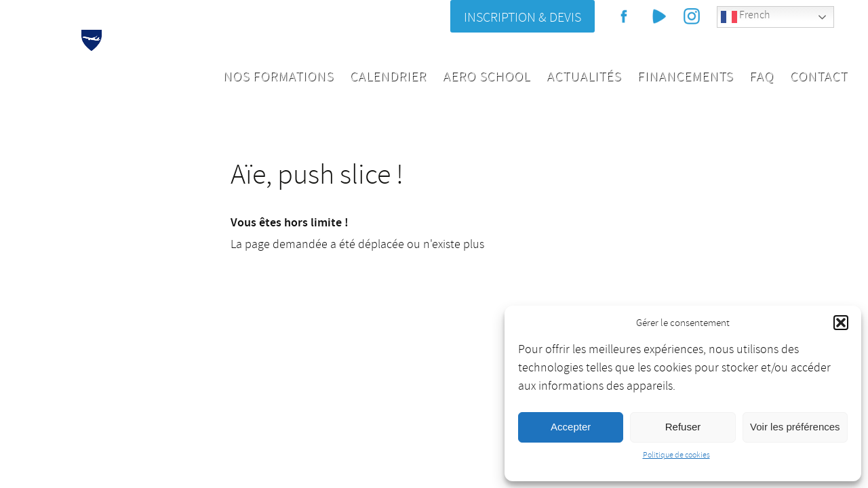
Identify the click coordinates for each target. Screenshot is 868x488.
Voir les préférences (795, 427)
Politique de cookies (676, 455)
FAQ (762, 76)
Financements (685, 76)
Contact (819, 76)
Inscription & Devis (522, 17)
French (745, 17)
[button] (841, 323)
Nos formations (278, 76)
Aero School (487, 76)
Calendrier (388, 76)
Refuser (683, 427)
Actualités (584, 76)
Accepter (571, 427)
